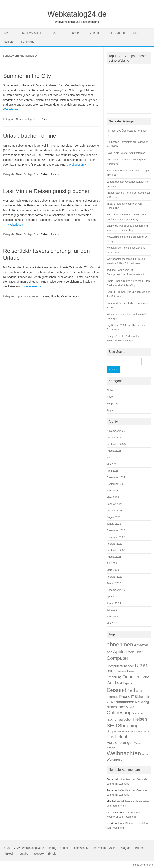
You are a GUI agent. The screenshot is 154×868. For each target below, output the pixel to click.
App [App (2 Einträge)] (109, 652)
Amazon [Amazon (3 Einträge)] (141, 645)
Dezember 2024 (116, 477)
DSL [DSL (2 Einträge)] (110, 671)
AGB (112, 848)
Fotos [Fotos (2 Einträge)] (145, 677)
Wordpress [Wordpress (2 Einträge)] (114, 760)
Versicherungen (70, 296)
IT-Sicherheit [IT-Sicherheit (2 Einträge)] (140, 697)
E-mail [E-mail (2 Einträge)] (132, 671)
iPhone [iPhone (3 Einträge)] (124, 696)
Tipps (19, 296)
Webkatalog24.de (77, 14)
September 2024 (116, 484)
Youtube (23, 854)
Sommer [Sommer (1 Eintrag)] (138, 732)
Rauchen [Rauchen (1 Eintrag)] (139, 713)
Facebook (38, 854)
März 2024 (113, 497)
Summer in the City (27, 76)
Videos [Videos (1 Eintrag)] (138, 743)
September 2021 (116, 550)
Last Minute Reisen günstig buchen (47, 191)
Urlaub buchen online (30, 136)
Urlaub (55, 174)
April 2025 (112, 471)
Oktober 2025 (114, 438)
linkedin (10, 854)
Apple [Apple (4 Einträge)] (119, 652)
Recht (137, 33)
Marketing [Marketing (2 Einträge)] (142, 702)
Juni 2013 (112, 616)
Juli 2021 (112, 563)
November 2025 (116, 431)
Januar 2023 (114, 524)
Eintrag (52, 848)
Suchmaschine (32, 33)
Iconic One (139, 865)
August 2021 (114, 557)
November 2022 (116, 537)
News (19, 119)
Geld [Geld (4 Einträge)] (111, 683)
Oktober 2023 (114, 510)
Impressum (99, 848)
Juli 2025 (112, 457)
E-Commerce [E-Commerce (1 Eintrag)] (120, 672)
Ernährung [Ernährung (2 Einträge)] (114, 677)
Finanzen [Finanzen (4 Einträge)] (131, 677)
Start (8, 33)
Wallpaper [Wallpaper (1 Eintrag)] (111, 747)
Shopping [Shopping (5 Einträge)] (128, 726)
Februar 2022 (114, 544)
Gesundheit (117, 33)
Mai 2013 (112, 623)
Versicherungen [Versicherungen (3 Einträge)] (120, 742)
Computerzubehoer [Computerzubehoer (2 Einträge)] (120, 666)
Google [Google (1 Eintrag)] (140, 691)
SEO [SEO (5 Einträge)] (112, 726)
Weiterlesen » (12, 109)
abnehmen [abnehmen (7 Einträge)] (120, 645)
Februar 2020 (114, 577)
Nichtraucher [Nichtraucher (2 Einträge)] (116, 707)
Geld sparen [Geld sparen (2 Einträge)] (126, 683)
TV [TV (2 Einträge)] (112, 737)
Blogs (54, 33)
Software (28, 42)
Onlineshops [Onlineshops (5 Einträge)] (120, 713)
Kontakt (64, 848)
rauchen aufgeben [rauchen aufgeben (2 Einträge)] (120, 720)
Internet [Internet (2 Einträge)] (112, 697)
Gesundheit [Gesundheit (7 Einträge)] (121, 690)
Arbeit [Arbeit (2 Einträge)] (129, 652)
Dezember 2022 (116, 530)
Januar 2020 (114, 583)
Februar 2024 (114, 504)
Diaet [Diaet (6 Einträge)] (141, 665)
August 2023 (114, 517)
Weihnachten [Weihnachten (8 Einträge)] (124, 753)
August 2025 (114, 451)
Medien (94, 33)
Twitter (139, 848)
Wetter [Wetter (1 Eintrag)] (145, 755)
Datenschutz (81, 848)
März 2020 (113, 570)
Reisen (9, 42)
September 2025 (116, 444)
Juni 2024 (112, 491)
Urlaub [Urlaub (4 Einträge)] (122, 737)
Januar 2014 (114, 603)
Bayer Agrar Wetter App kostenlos (126, 153)
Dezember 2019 (116, 590)
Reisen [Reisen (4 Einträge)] (140, 719)
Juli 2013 (112, 610)
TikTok (52, 854)
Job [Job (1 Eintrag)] (108, 702)
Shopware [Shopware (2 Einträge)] (114, 731)
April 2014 (112, 597)
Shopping (75, 33)
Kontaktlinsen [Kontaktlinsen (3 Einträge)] (123, 702)
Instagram (125, 848)
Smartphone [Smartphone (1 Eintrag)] (128, 732)
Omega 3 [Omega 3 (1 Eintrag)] (130, 707)
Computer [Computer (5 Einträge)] (117, 658)
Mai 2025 (112, 464)
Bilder (110, 390)
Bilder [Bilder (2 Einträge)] (138, 652)
